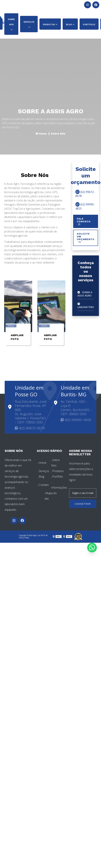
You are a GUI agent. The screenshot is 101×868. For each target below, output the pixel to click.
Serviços (29, 22)
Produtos (49, 24)
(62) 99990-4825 (31, 5)
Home (43, 134)
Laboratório (85, 305)
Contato (43, 485)
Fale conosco (84, 221)
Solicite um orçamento (86, 238)
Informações (58, 486)
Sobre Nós (11, 22)
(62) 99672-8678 (11, 5)
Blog (69, 24)
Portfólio (89, 24)
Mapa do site (51, 496)
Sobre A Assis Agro (84, 294)
